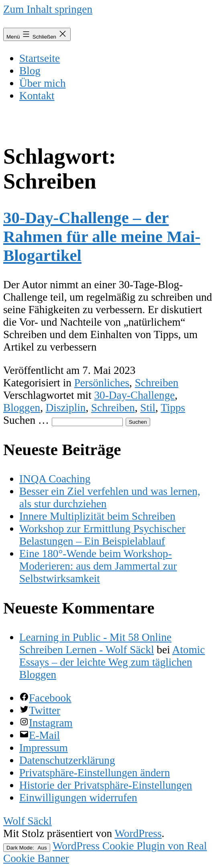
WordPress (138, 833)
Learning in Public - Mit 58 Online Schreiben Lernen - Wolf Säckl (95, 643)
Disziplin (66, 408)
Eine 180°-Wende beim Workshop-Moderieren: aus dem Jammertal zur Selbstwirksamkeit (98, 566)
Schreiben (157, 383)
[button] (95, 773)
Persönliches (102, 383)
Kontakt (37, 96)
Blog (30, 71)
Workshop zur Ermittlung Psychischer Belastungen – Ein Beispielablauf (102, 535)
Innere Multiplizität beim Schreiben (97, 516)
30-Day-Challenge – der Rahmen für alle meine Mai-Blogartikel (102, 237)
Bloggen (22, 408)
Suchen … (26, 420)
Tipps (173, 408)
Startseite (40, 58)
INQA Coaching (55, 479)
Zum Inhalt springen (48, 9)
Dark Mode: (27, 848)
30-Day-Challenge (135, 395)
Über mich (43, 83)
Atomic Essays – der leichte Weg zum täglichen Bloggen (112, 662)
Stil (148, 408)
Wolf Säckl (28, 821)
